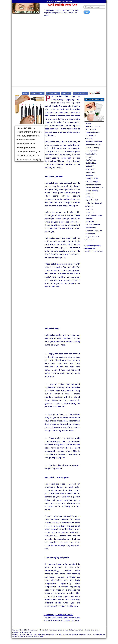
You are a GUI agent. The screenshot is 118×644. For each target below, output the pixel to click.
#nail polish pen (54, 617)
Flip (92, 93)
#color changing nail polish (69, 620)
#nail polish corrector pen (70, 617)
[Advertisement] (59, 34)
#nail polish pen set (51, 620)
